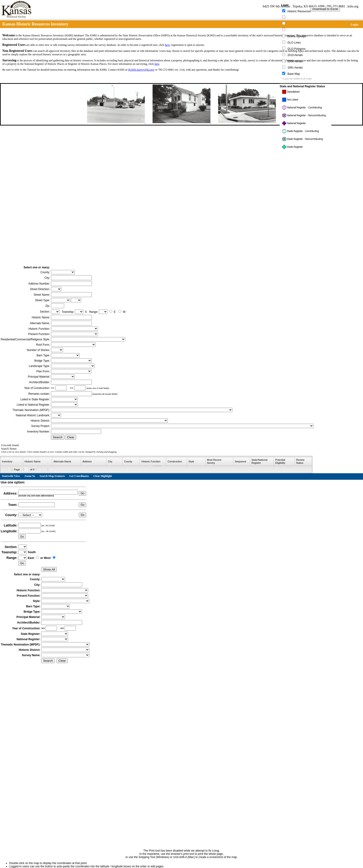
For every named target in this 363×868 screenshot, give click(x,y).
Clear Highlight (103, 476)
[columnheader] (12, 462)
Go (82, 493)
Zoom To (30, 476)
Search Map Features (52, 476)
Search (58, 437)
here (167, 45)
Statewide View (11, 476)
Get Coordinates (79, 476)
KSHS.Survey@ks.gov (142, 70)
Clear (71, 437)
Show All (49, 569)
